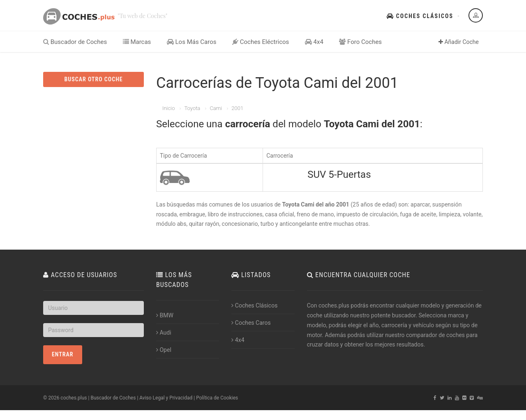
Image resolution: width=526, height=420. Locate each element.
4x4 (314, 42)
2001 (237, 108)
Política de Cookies (217, 398)
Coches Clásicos (420, 16)
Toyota (192, 108)
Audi (164, 333)
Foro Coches (360, 42)
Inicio (168, 108)
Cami (216, 108)
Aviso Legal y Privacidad (166, 398)
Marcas (137, 42)
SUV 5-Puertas (339, 174)
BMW (165, 315)
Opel (164, 350)
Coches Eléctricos (261, 42)
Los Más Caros (192, 42)
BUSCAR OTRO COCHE (93, 79)
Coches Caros (251, 323)
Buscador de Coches (75, 42)
